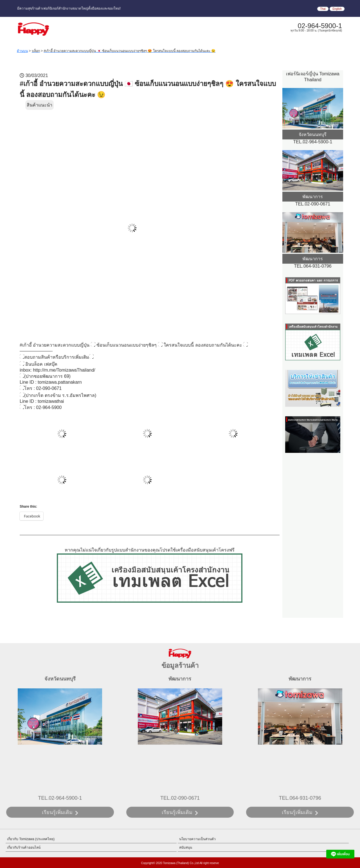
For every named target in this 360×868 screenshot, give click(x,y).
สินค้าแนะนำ (40, 105)
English (337, 9)
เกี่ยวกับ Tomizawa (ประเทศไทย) (31, 839)
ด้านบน (22, 51)
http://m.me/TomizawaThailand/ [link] (64, 370)
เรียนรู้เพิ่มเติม (57, 812)
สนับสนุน (186, 847)
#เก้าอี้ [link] (26, 345)
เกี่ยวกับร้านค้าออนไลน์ (24, 847)
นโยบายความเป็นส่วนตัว (197, 839)
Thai (323, 9)
